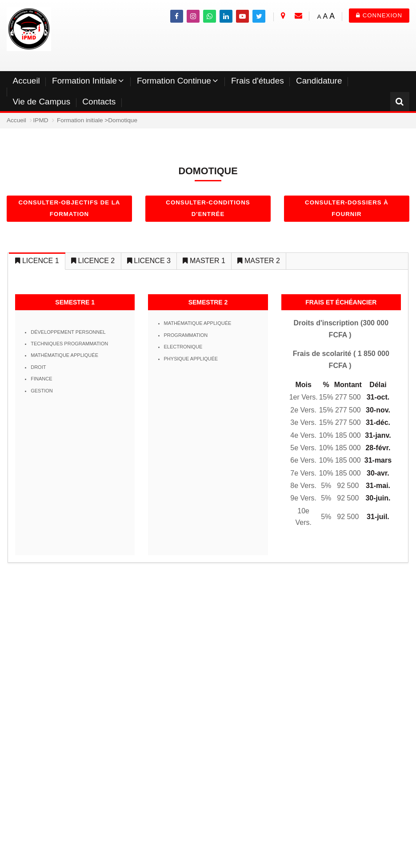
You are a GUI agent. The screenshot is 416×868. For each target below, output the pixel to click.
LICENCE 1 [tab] (37, 261)
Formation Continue (174, 81)
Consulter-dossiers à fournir (347, 208)
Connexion (379, 15)
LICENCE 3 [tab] (149, 261)
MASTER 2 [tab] (258, 261)
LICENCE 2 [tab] (93, 261)
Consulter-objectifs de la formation (70, 208)
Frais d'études (258, 81)
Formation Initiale (84, 81)
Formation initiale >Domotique (97, 120)
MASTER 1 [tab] (204, 261)
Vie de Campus (42, 102)
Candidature (319, 81)
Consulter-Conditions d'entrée (208, 208)
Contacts (99, 102)
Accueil (26, 81)
